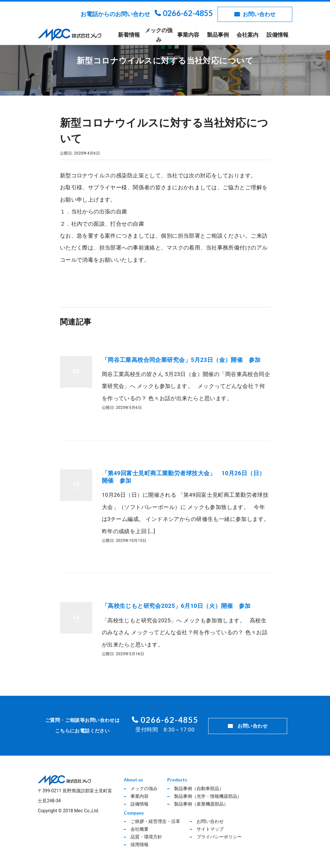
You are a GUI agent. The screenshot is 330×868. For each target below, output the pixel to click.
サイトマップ (210, 829)
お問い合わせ (259, 14)
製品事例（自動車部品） (199, 788)
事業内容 (188, 35)
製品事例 (218, 35)
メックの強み (159, 35)
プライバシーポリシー (219, 837)
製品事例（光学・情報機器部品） (208, 796)
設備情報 (277, 35)
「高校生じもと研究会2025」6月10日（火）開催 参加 (176, 606)
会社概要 (140, 829)
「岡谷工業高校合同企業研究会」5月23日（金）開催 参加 (181, 360)
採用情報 (140, 844)
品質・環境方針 (146, 837)
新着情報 (129, 35)
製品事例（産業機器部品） (201, 804)
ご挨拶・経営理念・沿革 (155, 821)
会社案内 (247, 35)
